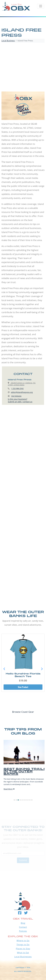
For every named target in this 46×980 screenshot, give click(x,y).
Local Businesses (23, 957)
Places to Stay (23, 949)
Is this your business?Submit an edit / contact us (20, 400)
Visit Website (16, 396)
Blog (23, 923)
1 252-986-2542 (17, 388)
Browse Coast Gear (23, 712)
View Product (23, 687)
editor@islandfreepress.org (22, 392)
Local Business (8, 41)
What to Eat (23, 953)
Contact (23, 927)
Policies (23, 931)
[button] (42, 669)
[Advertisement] (23, 67)
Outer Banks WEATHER (23, 871)
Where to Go (23, 941)
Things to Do (23, 945)
